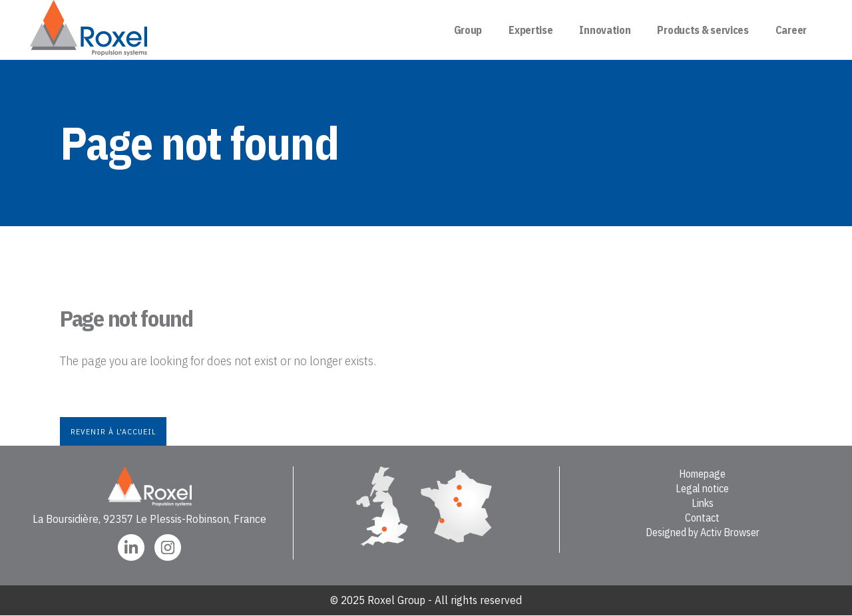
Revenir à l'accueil (113, 431)
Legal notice (702, 488)
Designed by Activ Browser (703, 532)
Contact (702, 518)
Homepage (702, 474)
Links (703, 503)
